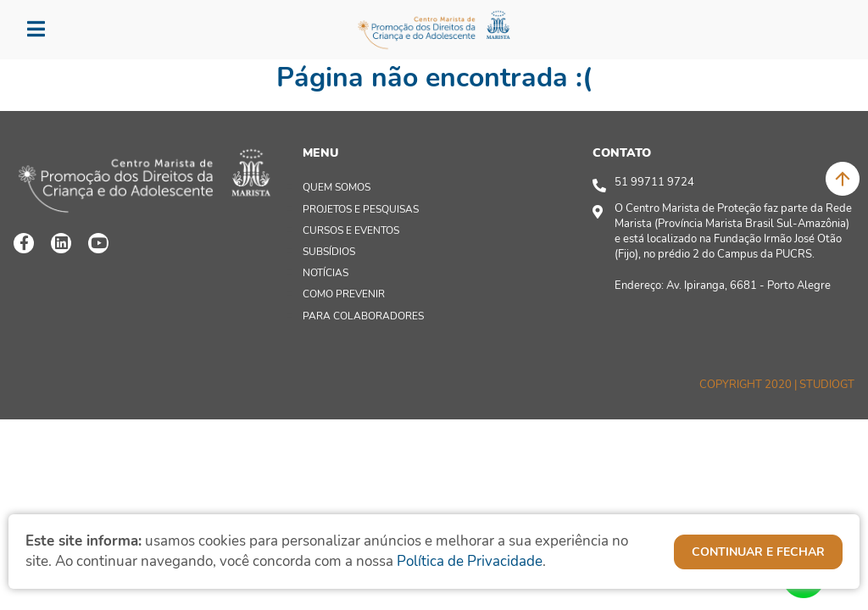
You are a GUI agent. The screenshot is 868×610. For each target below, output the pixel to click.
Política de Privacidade (470, 561)
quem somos (337, 187)
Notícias (325, 273)
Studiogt (827, 385)
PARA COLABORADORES (363, 316)
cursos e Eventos (351, 230)
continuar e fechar (758, 552)
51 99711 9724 (654, 182)
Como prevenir (344, 294)
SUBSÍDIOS (329, 252)
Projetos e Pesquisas (361, 209)
